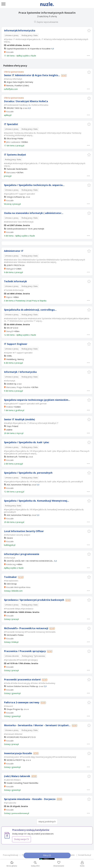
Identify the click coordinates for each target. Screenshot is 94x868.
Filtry (47, 855)
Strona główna (12, 864)
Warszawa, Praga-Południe (18, 387)
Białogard (10, 269)
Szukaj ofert (35, 864)
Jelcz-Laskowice (13, 142)
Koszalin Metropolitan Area (18, 587)
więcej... (7, 42)
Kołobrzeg (11, 564)
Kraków (10, 407)
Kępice (9, 297)
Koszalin (10, 52)
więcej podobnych (47, 822)
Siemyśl (10, 331)
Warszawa (11, 172)
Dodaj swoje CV (22, 839)
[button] (89, 31)
